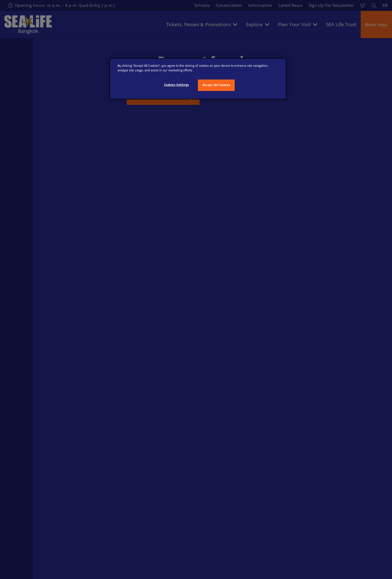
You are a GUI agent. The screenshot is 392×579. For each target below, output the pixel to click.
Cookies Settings (177, 85)
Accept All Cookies (216, 85)
